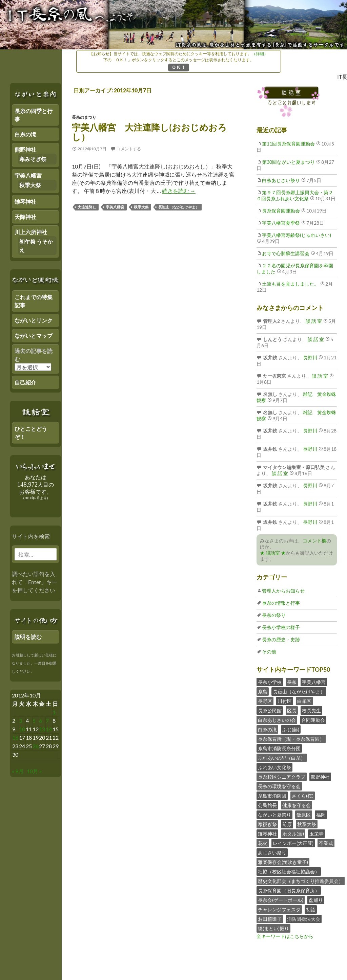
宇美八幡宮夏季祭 (281, 223)
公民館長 (267, 805)
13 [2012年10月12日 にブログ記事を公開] (42, 729)
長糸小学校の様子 (281, 627)
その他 (269, 652)
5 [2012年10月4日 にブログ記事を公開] (34, 721)
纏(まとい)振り (273, 928)
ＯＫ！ (179, 67)
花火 (263, 843)
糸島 (263, 692)
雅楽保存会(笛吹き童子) (283, 862)
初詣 (311, 909)
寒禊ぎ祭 (267, 824)
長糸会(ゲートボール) (281, 900)
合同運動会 (313, 720)
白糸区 (304, 701)
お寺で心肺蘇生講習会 (286, 253)
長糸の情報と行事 (281, 603)
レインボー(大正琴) (293, 843)
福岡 (321, 815)
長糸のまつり (84, 117)
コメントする (129, 149)
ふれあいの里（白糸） (282, 758)
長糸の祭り (274, 615)
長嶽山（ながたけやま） (179, 207)
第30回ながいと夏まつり (288, 162)
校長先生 (311, 710)
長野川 (310, 358)
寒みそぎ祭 (33, 159)
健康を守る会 (297, 805)
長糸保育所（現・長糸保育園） (291, 739)
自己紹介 (25, 382)
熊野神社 (320, 777)
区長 (292, 710)
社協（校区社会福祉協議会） (289, 872)
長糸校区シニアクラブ (282, 777)
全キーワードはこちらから (285, 936)
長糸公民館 (270, 710)
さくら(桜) (303, 796)
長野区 (265, 701)
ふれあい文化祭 (274, 767)
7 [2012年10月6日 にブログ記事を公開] (47, 721)
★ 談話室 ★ (273, 553)
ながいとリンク (34, 320)
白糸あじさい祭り (281, 180)
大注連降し (87, 207)
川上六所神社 (31, 232)
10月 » (34, 771)
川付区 (285, 701)
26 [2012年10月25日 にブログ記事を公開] (36, 746)
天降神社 (25, 217)
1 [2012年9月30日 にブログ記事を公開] (54, 712)
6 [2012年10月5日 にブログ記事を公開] (40, 721)
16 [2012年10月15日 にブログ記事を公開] (15, 738)
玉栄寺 (317, 834)
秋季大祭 (141, 207)
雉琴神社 (267, 834)
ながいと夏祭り (274, 815)
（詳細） (260, 54)
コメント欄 (314, 541)
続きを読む (179, 191)
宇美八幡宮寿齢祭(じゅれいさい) (297, 235)
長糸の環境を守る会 (279, 786)
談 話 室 (313, 321)
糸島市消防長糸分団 (279, 748)
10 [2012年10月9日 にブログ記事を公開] (22, 729)
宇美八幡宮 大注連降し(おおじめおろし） (149, 132)
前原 (287, 824)
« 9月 (18, 771)
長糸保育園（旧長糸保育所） (289, 890)
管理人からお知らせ (283, 591)
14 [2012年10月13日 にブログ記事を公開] (49, 729)
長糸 (292, 682)
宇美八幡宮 (115, 207)
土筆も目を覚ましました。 (290, 284)
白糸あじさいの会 (277, 720)
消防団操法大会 (304, 919)
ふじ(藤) (291, 729)
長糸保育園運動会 (281, 211)
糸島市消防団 (272, 796)
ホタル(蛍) (293, 834)
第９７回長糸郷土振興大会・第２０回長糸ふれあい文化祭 (295, 195)
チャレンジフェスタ (279, 909)
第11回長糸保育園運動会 (288, 144)
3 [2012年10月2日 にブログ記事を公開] (21, 721)
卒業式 (326, 843)
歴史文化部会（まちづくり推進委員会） (301, 881)
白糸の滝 (267, 729)
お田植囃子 (270, 919)
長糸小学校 (270, 682)
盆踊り (316, 900)
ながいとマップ (34, 336)
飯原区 (304, 815)
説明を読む (28, 637)
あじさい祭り (272, 853)
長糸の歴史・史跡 (281, 639)
